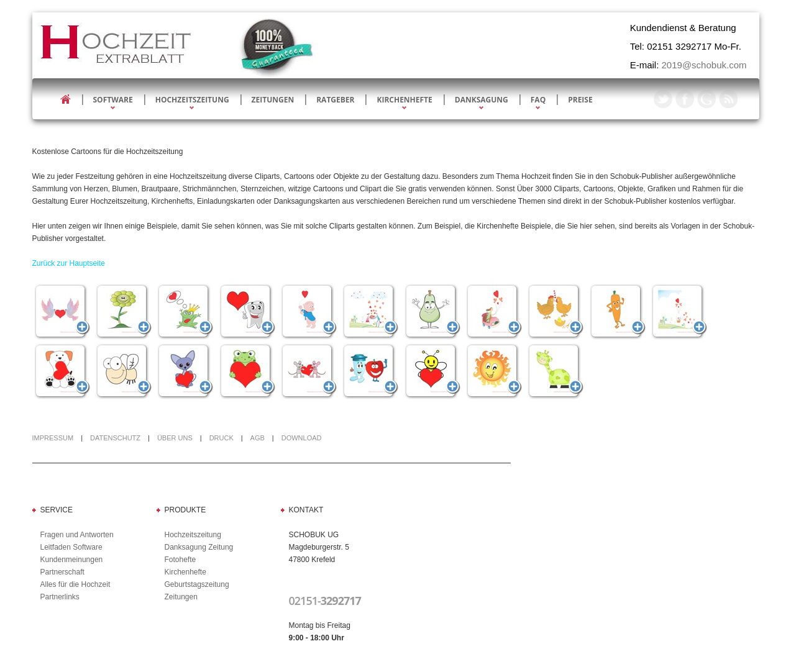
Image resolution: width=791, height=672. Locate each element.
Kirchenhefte (404, 100)
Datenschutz (115, 438)
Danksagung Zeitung (199, 547)
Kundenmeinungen (72, 560)
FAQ (538, 100)
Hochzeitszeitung (192, 100)
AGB (258, 438)
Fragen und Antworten (77, 535)
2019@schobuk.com (704, 65)
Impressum (53, 438)
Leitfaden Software (71, 547)
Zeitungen (273, 100)
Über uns (175, 438)
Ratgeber (335, 100)
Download (302, 438)
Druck (222, 438)
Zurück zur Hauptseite (69, 263)
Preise (580, 100)
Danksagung (482, 100)
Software (113, 100)
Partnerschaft (62, 572)
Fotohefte (181, 560)
